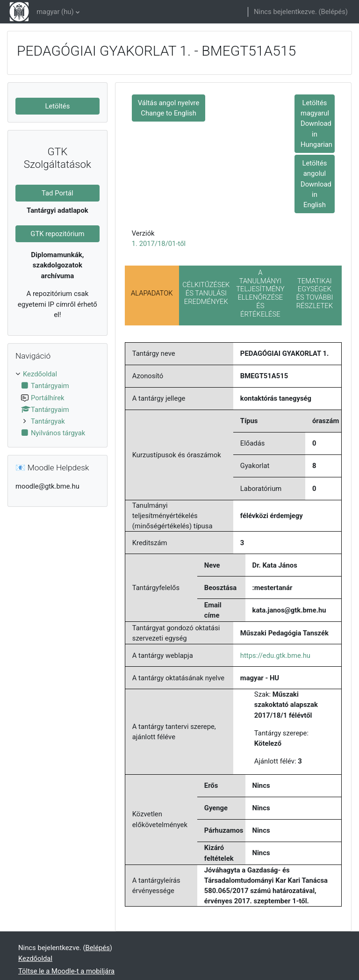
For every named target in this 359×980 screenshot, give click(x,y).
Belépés (333, 12)
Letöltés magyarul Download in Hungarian (316, 124)
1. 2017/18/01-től (159, 244)
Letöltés (57, 106)
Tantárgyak (48, 421)
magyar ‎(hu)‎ (55, 12)
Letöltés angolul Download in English (316, 184)
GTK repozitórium (57, 234)
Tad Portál (57, 193)
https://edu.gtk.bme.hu (275, 656)
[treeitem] (57, 404)
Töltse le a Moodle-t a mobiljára (66, 971)
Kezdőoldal (40, 374)
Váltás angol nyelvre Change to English (169, 108)
